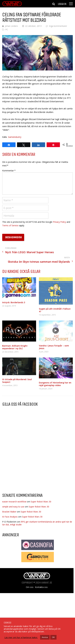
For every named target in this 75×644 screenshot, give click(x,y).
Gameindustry (15, 137)
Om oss (30, 587)
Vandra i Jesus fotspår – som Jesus (54, 347)
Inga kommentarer (58, 26)
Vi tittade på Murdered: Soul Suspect (17, 381)
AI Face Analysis (10, 517)
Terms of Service (10, 225)
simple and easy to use (13, 507)
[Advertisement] (27, 467)
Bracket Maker (9, 512)
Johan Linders (11, 26)
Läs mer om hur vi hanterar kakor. (21, 637)
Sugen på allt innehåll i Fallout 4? (55, 310)
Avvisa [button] (45, 637)
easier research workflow (14, 502)
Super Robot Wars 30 (41, 502)
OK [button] (53, 637)
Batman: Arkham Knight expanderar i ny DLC (15, 347)
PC (7, 30)
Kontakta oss (41, 587)
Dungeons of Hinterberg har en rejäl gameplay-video (55, 384)
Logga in (62, 4)
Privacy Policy (59, 222)
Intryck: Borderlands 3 (14, 302)
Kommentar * (9, 171)
